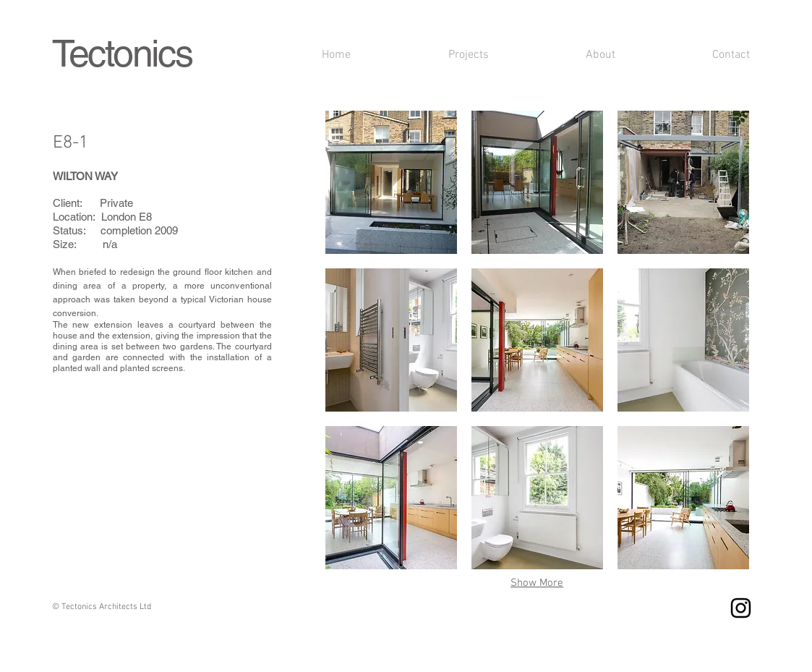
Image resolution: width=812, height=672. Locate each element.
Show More (537, 583)
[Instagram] (741, 608)
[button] (391, 182)
